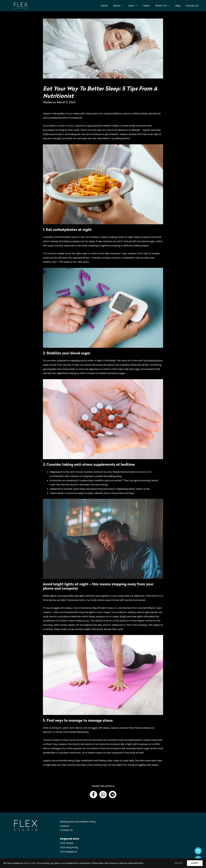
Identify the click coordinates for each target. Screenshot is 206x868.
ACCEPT (194, 863)
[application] (126, 6)
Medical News (66, 126)
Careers (65, 826)
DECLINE (176, 863)
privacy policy (30, 863)
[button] (93, 794)
